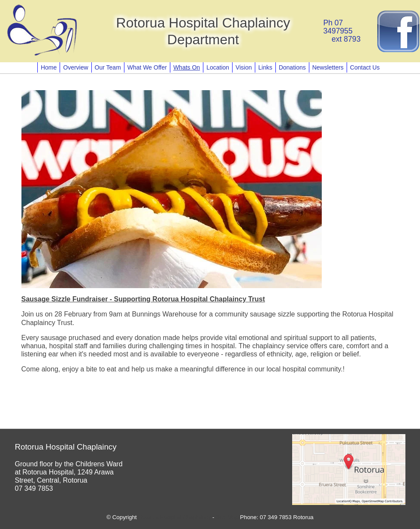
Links (265, 67)
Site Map (227, 517)
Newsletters (328, 67)
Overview (76, 67)
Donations (292, 67)
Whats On (187, 67)
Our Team (108, 67)
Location (218, 67)
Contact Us (365, 67)
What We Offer (147, 67)
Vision (244, 67)
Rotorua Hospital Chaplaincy (175, 517)
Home (49, 67)
